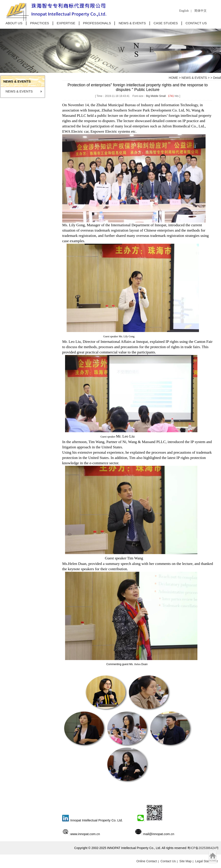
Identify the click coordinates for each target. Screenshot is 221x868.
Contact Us (168, 861)
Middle (155, 96)
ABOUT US (14, 23)
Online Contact (147, 861)
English (184, 11)
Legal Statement (206, 861)
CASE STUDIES (166, 23)
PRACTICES (39, 23)
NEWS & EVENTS (132, 23)
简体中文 (200, 11)
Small (162, 96)
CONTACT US (196, 23)
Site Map (185, 861)
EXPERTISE (66, 23)
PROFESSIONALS (97, 23)
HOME (173, 78)
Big (148, 96)
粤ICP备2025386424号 (203, 848)
